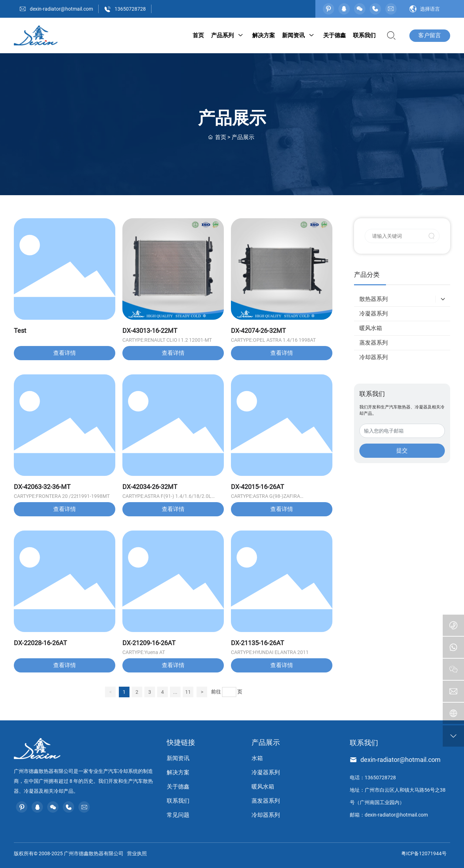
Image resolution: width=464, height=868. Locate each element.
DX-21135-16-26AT (258, 643)
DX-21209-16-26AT (149, 643)
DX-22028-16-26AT (40, 643)
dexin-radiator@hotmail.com (61, 9)
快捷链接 (181, 742)
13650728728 (130, 9)
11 (188, 692)
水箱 (257, 758)
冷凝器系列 (266, 772)
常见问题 (178, 815)
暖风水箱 (263, 787)
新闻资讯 (178, 758)
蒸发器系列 (266, 801)
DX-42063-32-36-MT (42, 487)
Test (20, 331)
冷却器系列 (266, 815)
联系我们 (178, 801)
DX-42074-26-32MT (258, 331)
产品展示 (266, 742)
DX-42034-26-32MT (150, 487)
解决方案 (178, 772)
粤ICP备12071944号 (424, 853)
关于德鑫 (178, 787)
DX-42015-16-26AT (258, 487)
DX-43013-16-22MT (150, 331)
